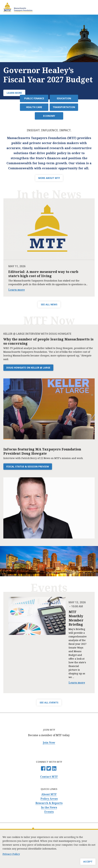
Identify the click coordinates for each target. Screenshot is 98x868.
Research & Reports (49, 803)
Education (64, 98)
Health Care (34, 107)
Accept (88, 862)
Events (49, 812)
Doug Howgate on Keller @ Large (28, 368)
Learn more (17, 290)
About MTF (49, 794)
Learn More (14, 93)
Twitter (49, 768)
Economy (49, 116)
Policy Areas (49, 799)
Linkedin (54, 768)
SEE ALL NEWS (49, 304)
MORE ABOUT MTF (49, 178)
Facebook (43, 768)
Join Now (49, 743)
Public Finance (34, 98)
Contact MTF (49, 777)
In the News (49, 807)
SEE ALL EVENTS (49, 702)
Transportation (64, 107)
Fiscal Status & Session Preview (28, 466)
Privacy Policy (11, 854)
